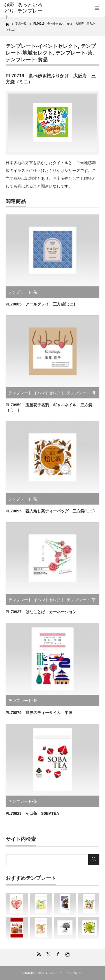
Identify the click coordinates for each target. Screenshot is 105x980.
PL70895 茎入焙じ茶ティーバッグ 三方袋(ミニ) (50, 511)
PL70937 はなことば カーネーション (41, 612)
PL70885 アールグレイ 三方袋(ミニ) (40, 304)
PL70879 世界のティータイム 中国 (39, 713)
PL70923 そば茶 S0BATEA (32, 813)
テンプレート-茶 (74, 53)
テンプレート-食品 (27, 60)
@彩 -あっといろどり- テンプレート (23, 11)
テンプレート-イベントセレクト (42, 46)
